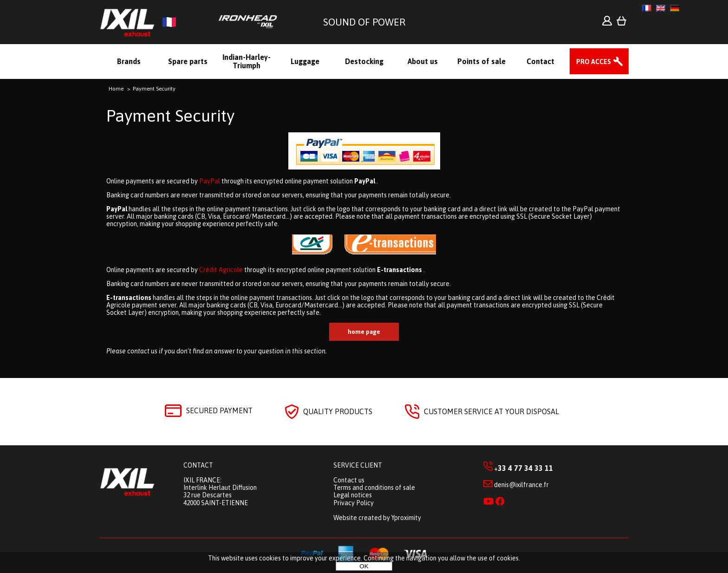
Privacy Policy (354, 503)
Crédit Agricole (221, 270)
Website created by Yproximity (377, 518)
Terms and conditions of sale (374, 488)
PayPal (210, 181)
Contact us (349, 480)
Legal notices (353, 495)
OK (364, 566)
